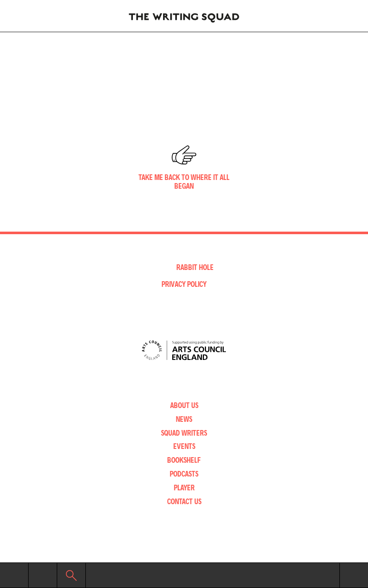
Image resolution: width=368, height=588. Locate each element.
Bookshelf (184, 460)
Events (184, 446)
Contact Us (184, 501)
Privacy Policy (184, 284)
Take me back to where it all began (184, 182)
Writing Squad (184, 16)
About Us (184, 405)
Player (184, 488)
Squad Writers (184, 433)
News (184, 419)
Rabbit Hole (195, 267)
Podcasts (184, 474)
